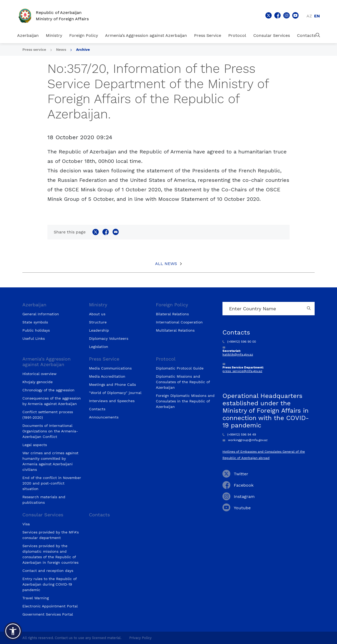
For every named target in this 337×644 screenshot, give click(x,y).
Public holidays (36, 330)
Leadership (99, 330)
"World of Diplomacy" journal (115, 393)
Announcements (104, 417)
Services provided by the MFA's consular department (51, 535)
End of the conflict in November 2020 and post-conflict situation (52, 483)
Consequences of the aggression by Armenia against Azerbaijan (52, 401)
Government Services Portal (48, 614)
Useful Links (34, 338)
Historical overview (39, 374)
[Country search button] (309, 309)
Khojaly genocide (38, 382)
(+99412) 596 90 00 (239, 342)
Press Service (208, 35)
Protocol (237, 35)
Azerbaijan (28, 35)
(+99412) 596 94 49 (239, 435)
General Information (41, 314)
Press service (34, 49)
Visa (26, 524)
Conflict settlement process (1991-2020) (48, 415)
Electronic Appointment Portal (50, 606)
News (61, 49)
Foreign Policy (84, 35)
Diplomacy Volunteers (109, 338)
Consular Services (272, 35)
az (309, 16)
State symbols (35, 322)
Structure (98, 322)
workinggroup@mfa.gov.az (245, 440)
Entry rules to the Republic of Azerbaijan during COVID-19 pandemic (49, 584)
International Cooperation (179, 322)
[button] (13, 631)
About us (97, 314)
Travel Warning (36, 598)
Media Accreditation (107, 376)
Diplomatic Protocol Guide (180, 368)
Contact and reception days (48, 571)
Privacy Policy (140, 638)
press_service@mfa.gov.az (242, 371)
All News (166, 264)
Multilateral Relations (175, 330)
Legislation (99, 347)
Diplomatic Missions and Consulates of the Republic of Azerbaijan (183, 382)
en (317, 16)
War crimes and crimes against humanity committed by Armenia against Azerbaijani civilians (50, 461)
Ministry (54, 35)
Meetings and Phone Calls (112, 385)
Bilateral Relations (172, 314)
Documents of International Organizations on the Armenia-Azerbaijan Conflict (50, 431)
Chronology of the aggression (48, 390)
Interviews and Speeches (112, 401)
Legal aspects (35, 445)
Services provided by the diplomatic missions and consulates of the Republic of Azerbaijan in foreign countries (50, 554)
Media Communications (110, 368)
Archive (83, 49)
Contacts (306, 35)
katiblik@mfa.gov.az (238, 355)
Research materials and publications (44, 500)
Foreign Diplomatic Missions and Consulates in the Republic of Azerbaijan (185, 401)
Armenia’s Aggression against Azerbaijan (146, 35)
